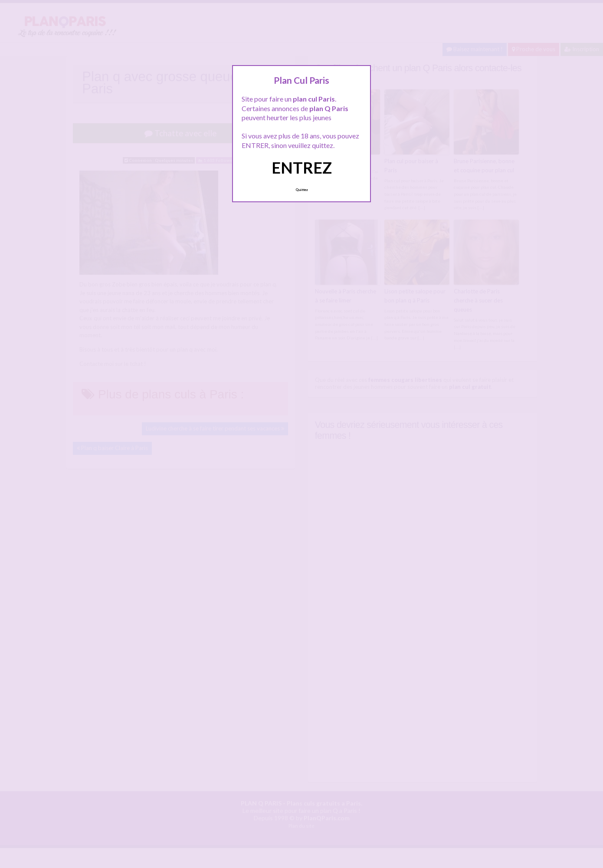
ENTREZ (302, 168)
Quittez (302, 190)
